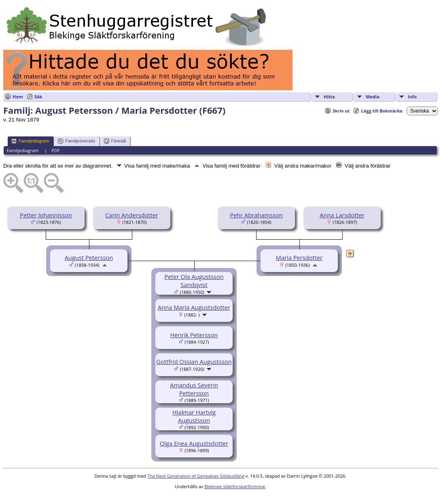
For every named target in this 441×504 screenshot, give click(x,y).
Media (373, 97)
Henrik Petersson (194, 335)
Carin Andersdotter (132, 215)
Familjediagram (30, 141)
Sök (38, 97)
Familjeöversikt (76, 141)
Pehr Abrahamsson (256, 215)
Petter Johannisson (46, 215)
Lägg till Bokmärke (382, 111)
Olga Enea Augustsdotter (194, 443)
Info (412, 97)
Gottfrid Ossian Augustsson (194, 362)
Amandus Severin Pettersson (194, 389)
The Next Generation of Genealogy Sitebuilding (196, 476)
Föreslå (115, 141)
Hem (18, 97)
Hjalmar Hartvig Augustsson (194, 416)
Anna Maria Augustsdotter (194, 307)
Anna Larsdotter (342, 215)
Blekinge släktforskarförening (235, 486)
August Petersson (89, 257)
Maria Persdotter (299, 257)
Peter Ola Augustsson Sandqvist (194, 281)
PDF (55, 150)
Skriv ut (341, 111)
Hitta (329, 97)
